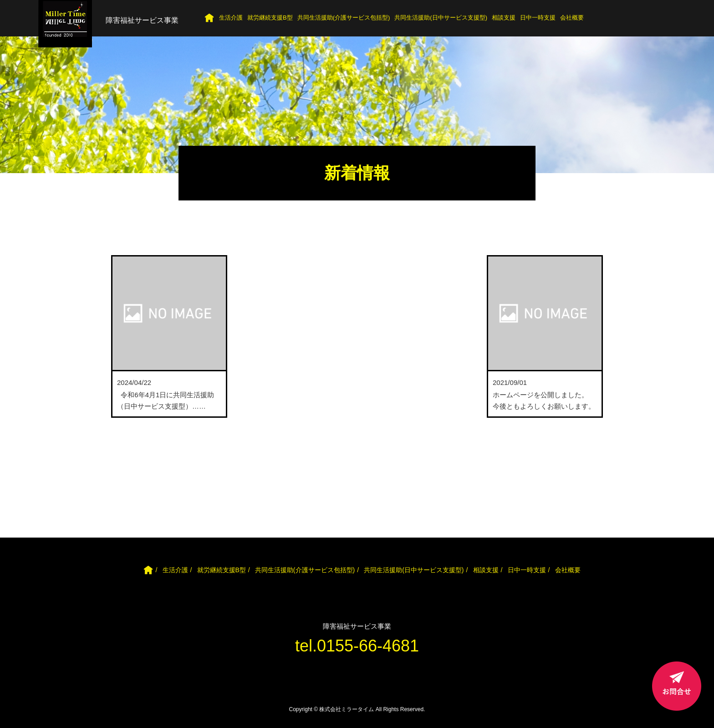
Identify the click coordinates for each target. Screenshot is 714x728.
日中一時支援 (538, 18)
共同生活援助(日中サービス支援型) (441, 18)
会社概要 (572, 18)
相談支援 (504, 18)
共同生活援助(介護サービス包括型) (344, 18)
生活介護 (231, 18)
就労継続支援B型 (270, 18)
